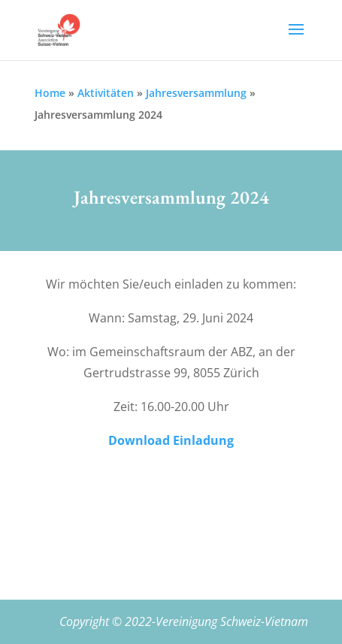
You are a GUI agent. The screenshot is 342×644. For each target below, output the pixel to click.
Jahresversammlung (196, 93)
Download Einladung (171, 440)
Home (50, 93)
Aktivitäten (106, 93)
